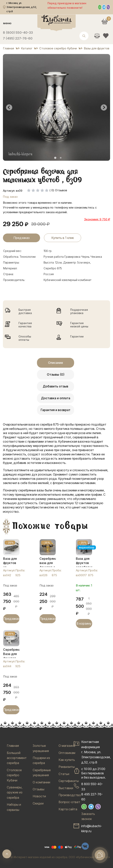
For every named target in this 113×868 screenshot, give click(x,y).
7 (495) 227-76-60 (18, 38)
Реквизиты (67, 767)
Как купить (67, 760)
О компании (41, 782)
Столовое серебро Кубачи (14, 775)
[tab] (55, 158)
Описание (56, 363)
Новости (39, 796)
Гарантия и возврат (56, 410)
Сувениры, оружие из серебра (15, 792)
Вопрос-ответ (69, 802)
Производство (70, 795)
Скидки (38, 803)
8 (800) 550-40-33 (18, 33)
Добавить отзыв (56, 386)
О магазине (67, 746)
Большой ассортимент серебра (17, 758)
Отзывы (39, 789)
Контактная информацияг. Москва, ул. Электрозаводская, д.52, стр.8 (96, 752)
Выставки (66, 788)
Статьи (64, 774)
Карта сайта (68, 809)
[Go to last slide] (9, 107)
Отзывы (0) (56, 374)
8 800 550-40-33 (92, 786)
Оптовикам (67, 753)
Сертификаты (69, 781)
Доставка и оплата (56, 398)
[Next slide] (104, 107)
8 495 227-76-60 (92, 797)
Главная (13, 746)
